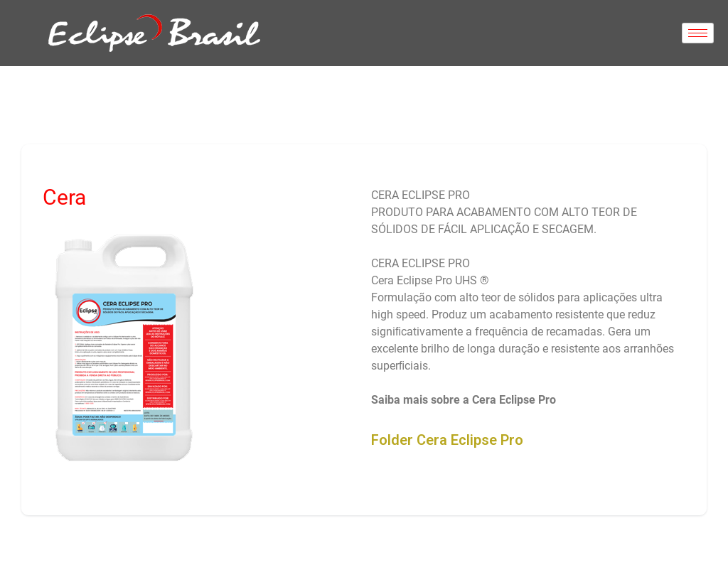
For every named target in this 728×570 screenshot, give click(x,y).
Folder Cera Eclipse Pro (447, 440)
